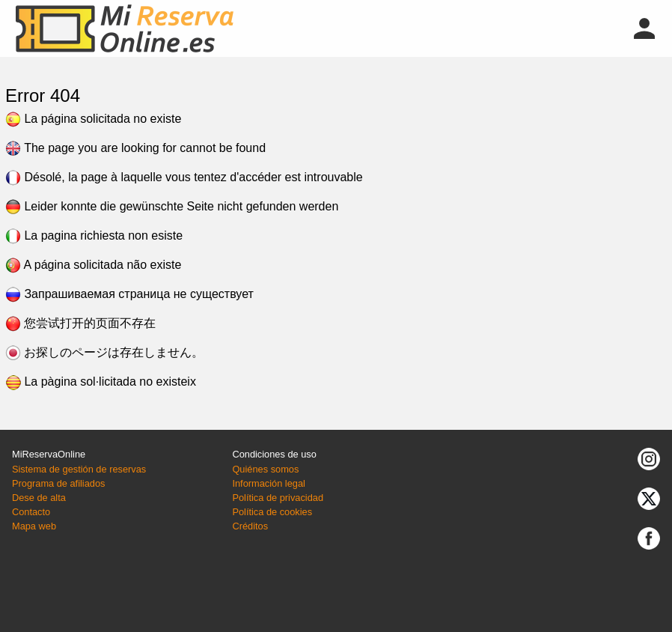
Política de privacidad (278, 498)
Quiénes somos (265, 469)
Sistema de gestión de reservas (79, 469)
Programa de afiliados (58, 483)
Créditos (250, 526)
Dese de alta (39, 498)
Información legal (268, 483)
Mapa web (34, 526)
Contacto (31, 512)
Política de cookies (272, 512)
